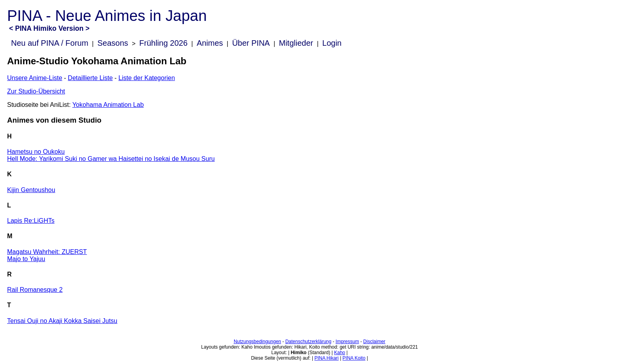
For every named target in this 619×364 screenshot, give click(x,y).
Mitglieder (296, 43)
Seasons (113, 43)
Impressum (347, 342)
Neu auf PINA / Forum (50, 43)
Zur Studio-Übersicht (36, 91)
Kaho (340, 353)
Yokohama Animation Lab (108, 105)
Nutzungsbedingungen (257, 342)
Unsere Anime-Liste (35, 78)
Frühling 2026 (163, 43)
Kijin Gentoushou (31, 190)
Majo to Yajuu (26, 259)
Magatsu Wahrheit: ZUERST (47, 252)
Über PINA (251, 43)
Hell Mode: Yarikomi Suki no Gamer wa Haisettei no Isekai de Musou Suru (111, 159)
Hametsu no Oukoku (36, 152)
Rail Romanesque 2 (35, 290)
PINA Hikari (326, 358)
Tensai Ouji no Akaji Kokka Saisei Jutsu (62, 321)
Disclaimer (374, 342)
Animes (210, 43)
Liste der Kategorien (147, 78)
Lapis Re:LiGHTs (31, 221)
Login (332, 43)
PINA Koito (354, 358)
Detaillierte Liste (90, 78)
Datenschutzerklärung (309, 342)
